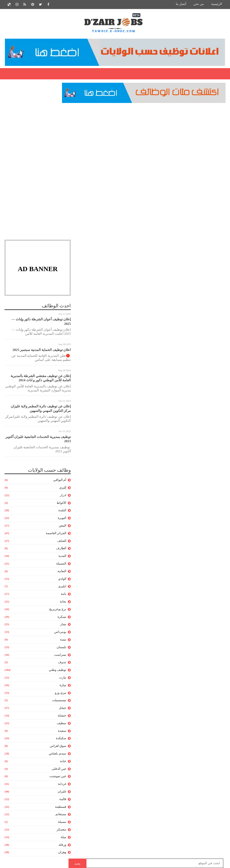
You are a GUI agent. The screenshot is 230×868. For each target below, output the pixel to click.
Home (217, 124)
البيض (63, 526)
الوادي (62, 579)
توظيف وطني (58, 670)
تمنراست (60, 655)
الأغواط (61, 503)
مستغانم (61, 815)
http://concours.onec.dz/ (183, 674)
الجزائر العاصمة (56, 533)
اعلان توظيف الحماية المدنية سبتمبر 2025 (42, 350)
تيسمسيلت (59, 701)
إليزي (63, 488)
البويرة (62, 518)
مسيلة (62, 822)
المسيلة (61, 564)
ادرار (63, 495)
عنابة (63, 761)
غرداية (62, 784)
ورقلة (62, 845)
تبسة (63, 640)
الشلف (62, 541)
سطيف (62, 723)
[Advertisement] (38, 138)
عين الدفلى (59, 769)
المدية (62, 556)
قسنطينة (61, 807)
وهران (62, 853)
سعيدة (62, 731)
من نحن (199, 4)
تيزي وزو (61, 693)
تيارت (63, 678)
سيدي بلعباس (58, 754)
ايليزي (62, 587)
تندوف (62, 663)
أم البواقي (60, 480)
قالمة (63, 799)
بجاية (63, 602)
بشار (63, 625)
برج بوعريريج (58, 609)
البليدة (62, 511)
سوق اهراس (58, 746)
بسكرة (62, 617)
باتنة (64, 594)
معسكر (61, 830)
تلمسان (61, 647)
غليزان (62, 792)
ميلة (63, 837)
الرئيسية (217, 4)
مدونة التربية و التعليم (197, 124)
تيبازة (63, 685)
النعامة (62, 571)
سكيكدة (61, 739)
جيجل (63, 708)
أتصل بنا (181, 4)
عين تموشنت (58, 777)
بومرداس (60, 632)
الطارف (61, 549)
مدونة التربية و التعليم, (183, 153)
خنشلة (62, 716)
